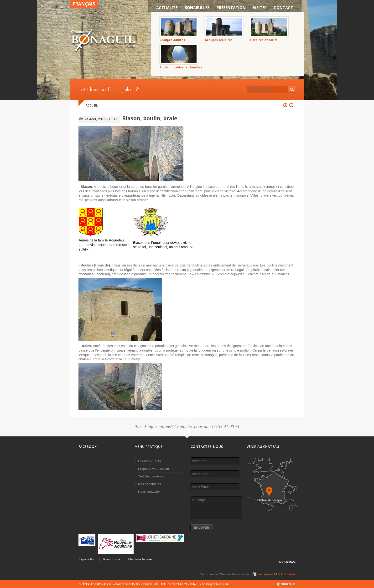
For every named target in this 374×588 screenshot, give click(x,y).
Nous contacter (149, 492)
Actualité (167, 8)
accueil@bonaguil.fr (214, 584)
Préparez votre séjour (154, 469)
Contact (283, 8)
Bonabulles (197, 8)
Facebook (255, 576)
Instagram (265, 574)
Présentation (231, 8)
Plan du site (112, 559)
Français (84, 4)
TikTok (278, 574)
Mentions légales (140, 559)
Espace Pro (87, 559)
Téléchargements (151, 476)
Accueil (92, 105)
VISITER (260, 8)
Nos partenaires (150, 484)
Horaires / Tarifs (149, 461)
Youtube (290, 574)
